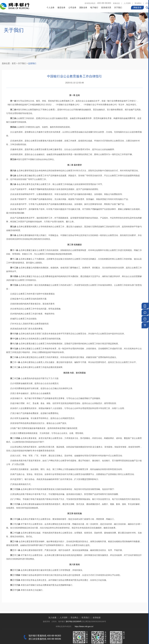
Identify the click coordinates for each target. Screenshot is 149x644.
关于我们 (118, 8)
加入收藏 (52, 628)
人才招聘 (127, 3)
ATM (147, 3)
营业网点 (138, 3)
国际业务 (83, 8)
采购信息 (116, 3)
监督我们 (32, 63)
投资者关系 (106, 8)
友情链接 (97, 628)
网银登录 (137, 8)
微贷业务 (61, 8)
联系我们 (86, 628)
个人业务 (51, 8)
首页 (14, 63)
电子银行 (94, 8)
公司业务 (72, 8)
